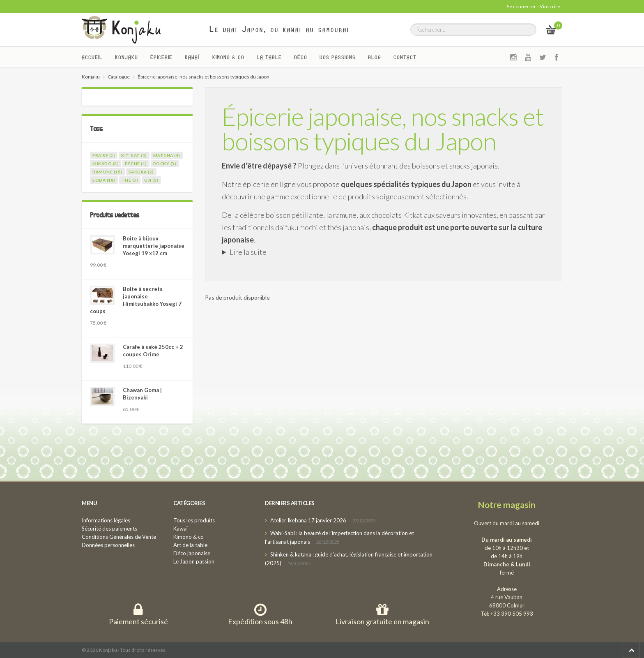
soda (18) (104, 180)
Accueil (92, 57)
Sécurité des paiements (109, 529)
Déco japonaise (192, 553)
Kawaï (192, 57)
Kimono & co (228, 57)
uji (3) (151, 180)
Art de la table (190, 545)
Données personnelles (108, 545)
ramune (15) (107, 172)
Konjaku (126, 57)
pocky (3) (165, 164)
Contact (405, 57)
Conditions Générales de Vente (119, 537)
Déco (301, 57)
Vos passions (338, 57)
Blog (375, 57)
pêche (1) (136, 164)
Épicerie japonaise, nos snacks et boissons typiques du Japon (383, 129)
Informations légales (106, 520)
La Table (269, 57)
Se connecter (521, 6)
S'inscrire (550, 6)
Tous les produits (194, 520)
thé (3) (130, 180)
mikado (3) (106, 164)
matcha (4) (167, 155)
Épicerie (161, 57)
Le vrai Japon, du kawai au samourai (279, 29)
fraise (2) (104, 155)
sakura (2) (141, 172)
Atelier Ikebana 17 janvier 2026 (308, 520)
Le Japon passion (194, 561)
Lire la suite (248, 252)
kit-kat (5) (134, 155)
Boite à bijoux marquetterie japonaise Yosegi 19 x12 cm (154, 246)
